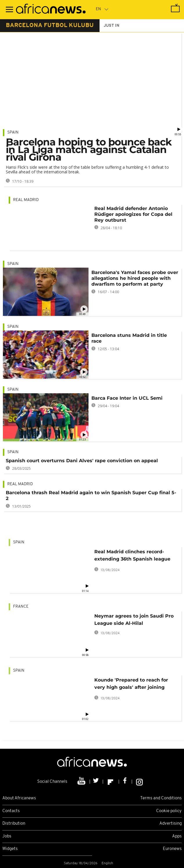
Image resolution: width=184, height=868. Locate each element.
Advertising (171, 824)
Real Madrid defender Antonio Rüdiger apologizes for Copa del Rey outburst (133, 214)
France (21, 607)
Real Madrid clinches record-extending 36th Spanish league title (132, 556)
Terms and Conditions (161, 798)
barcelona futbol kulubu (50, 26)
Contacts (11, 811)
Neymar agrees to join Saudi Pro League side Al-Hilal (134, 620)
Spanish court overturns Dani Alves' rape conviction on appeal (82, 461)
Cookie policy (169, 811)
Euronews (172, 849)
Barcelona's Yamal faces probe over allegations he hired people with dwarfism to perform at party (135, 278)
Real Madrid (26, 200)
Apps (177, 836)
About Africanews (19, 798)
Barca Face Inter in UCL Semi (127, 398)
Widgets (10, 849)
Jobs (7, 836)
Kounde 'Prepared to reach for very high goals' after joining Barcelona (131, 685)
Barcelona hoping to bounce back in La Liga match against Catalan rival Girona (89, 150)
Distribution (14, 824)
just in (111, 26)
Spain (13, 132)
